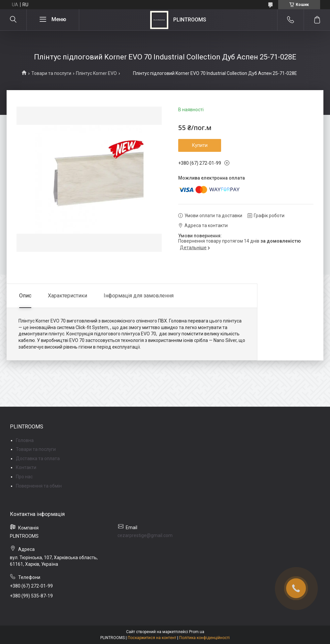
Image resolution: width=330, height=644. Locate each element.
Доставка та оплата (38, 458)
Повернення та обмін (39, 486)
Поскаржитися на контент (152, 638)
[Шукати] (13, 20)
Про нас (24, 477)
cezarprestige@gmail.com (145, 535)
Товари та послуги (51, 73)
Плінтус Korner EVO (96, 73)
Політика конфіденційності (204, 638)
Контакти (26, 467)
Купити (200, 145)
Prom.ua (197, 632)
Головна (25, 440)
